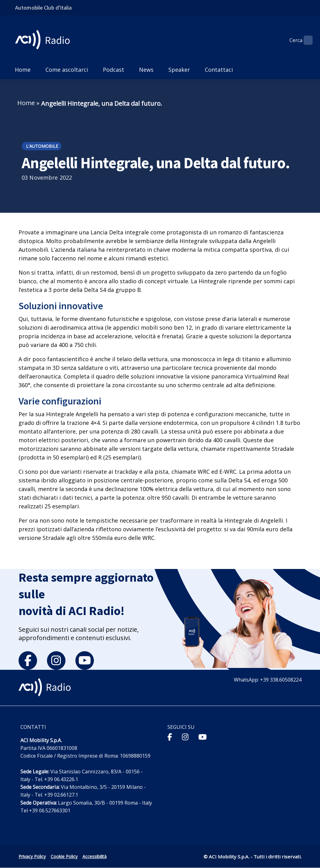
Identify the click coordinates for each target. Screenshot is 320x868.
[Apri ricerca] (305, 40)
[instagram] (56, 661)
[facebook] (28, 661)
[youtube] (85, 661)
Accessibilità (95, 856)
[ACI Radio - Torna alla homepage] (45, 40)
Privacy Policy (32, 856)
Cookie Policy (64, 856)
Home (26, 103)
